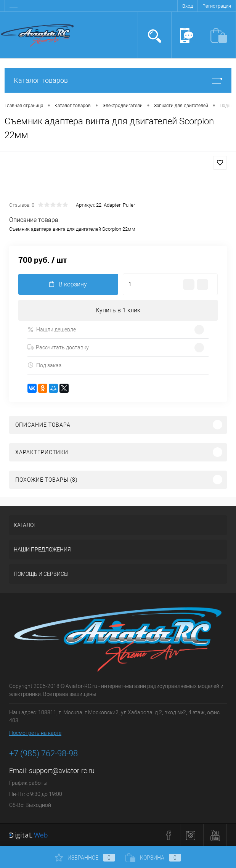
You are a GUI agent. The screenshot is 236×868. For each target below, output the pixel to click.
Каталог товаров (118, 80)
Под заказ (44, 365)
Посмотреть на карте (35, 733)
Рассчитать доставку (58, 347)
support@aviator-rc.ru (62, 771)
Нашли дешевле (52, 330)
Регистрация (217, 6)
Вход (188, 6)
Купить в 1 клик (118, 310)
